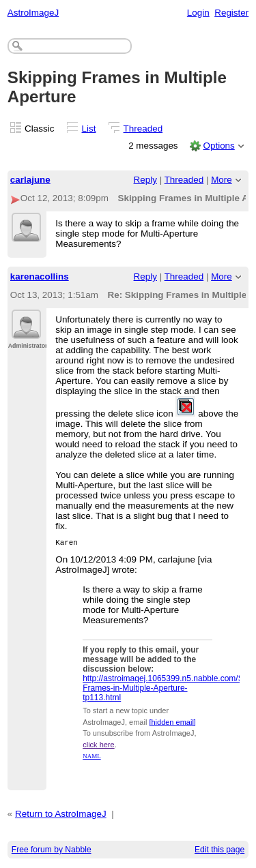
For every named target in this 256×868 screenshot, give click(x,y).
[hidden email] (172, 724)
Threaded (143, 129)
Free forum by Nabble (52, 852)
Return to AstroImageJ (61, 816)
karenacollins (40, 276)
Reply (145, 180)
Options (218, 146)
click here (98, 747)
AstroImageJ (33, 13)
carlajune (30, 180)
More (222, 180)
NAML (92, 758)
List (89, 129)
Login (198, 13)
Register (231, 13)
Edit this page (219, 852)
